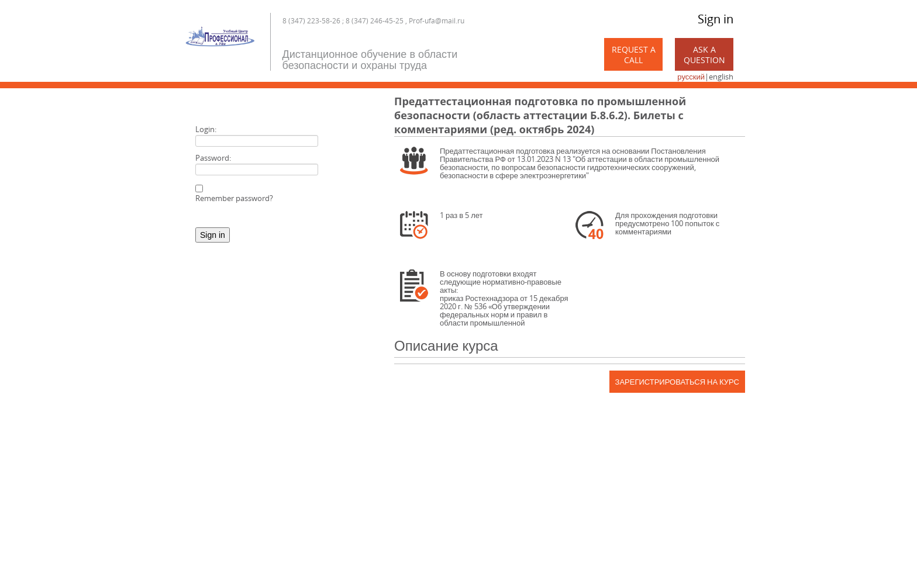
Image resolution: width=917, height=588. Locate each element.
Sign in (716, 19)
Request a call (634, 55)
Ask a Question (704, 55)
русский (691, 77)
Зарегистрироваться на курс (677, 382)
